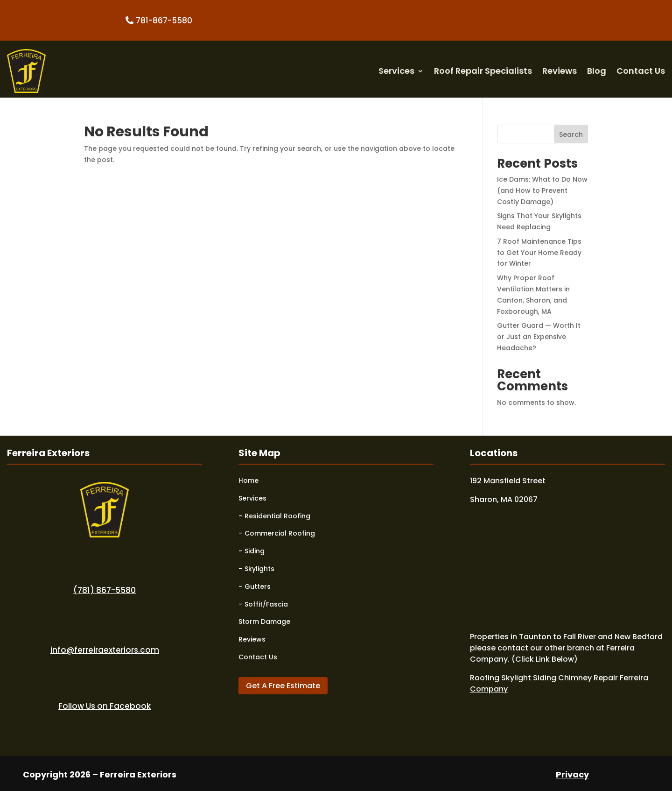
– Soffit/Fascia (263, 604)
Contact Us (641, 71)
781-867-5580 (164, 21)
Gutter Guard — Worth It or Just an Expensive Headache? (539, 337)
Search (571, 134)
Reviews (560, 71)
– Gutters (255, 586)
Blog (597, 71)
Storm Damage (264, 621)
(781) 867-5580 (105, 590)
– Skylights (256, 569)
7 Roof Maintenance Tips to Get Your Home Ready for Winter (539, 253)
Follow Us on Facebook (105, 706)
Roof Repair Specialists (483, 71)
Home (248, 480)
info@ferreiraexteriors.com (105, 650)
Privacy (572, 774)
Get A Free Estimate (283, 686)
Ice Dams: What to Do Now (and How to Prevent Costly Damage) (542, 191)
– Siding (252, 551)
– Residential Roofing (274, 516)
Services (396, 71)
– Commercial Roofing (277, 533)
